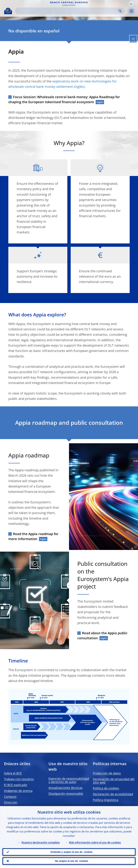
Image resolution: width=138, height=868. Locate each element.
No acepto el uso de (71, 861)
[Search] (67, 11)
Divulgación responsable (66, 794)
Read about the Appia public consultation (102, 636)
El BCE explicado (16, 785)
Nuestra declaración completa (41, 841)
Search (120, 11)
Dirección (11, 802)
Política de (106, 788)
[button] (131, 4)
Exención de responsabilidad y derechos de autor (69, 780)
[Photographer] (135, 547)
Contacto (10, 797)
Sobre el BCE (13, 773)
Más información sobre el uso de (95, 841)
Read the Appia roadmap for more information (33, 536)
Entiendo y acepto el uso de (71, 851)
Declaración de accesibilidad (113, 794)
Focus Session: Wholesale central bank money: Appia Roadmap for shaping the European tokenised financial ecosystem (64, 99)
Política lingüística (106, 800)
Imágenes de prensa (18, 791)
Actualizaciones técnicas (65, 788)
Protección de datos (107, 773)
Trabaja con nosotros (19, 779)
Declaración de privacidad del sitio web (114, 781)
